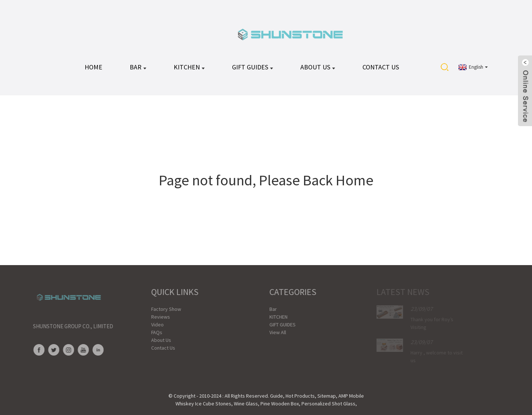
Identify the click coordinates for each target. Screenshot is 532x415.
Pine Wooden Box (280, 404)
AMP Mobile (351, 396)
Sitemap (327, 396)
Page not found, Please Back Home (266, 180)
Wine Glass (246, 404)
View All (270, 332)
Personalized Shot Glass (328, 404)
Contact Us (381, 67)
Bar (138, 67)
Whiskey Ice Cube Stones (203, 404)
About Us (318, 67)
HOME (93, 67)
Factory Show (159, 309)
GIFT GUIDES (253, 67)
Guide (277, 396)
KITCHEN (189, 67)
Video (150, 325)
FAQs (149, 332)
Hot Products (300, 396)
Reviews (153, 317)
